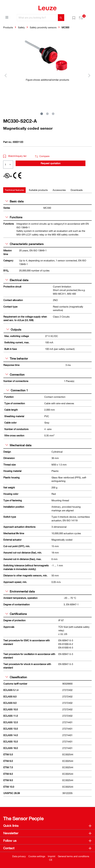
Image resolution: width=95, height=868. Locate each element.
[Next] (89, 75)
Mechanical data (18, 445)
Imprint (52, 856)
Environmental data (20, 591)
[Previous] (6, 75)
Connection (15, 374)
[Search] (61, 18)
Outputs (14, 329)
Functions (14, 217)
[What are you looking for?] (37, 18)
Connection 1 (17, 390)
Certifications (16, 614)
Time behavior (17, 358)
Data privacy (19, 856)
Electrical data (17, 280)
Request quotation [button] (51, 163)
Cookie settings (37, 856)
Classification (16, 677)
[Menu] (7, 17)
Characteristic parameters (24, 244)
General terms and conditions (74, 856)
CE (51, 860)
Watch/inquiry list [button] (15, 156)
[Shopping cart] (90, 17)
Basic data (15, 201)
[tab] (14, 190)
